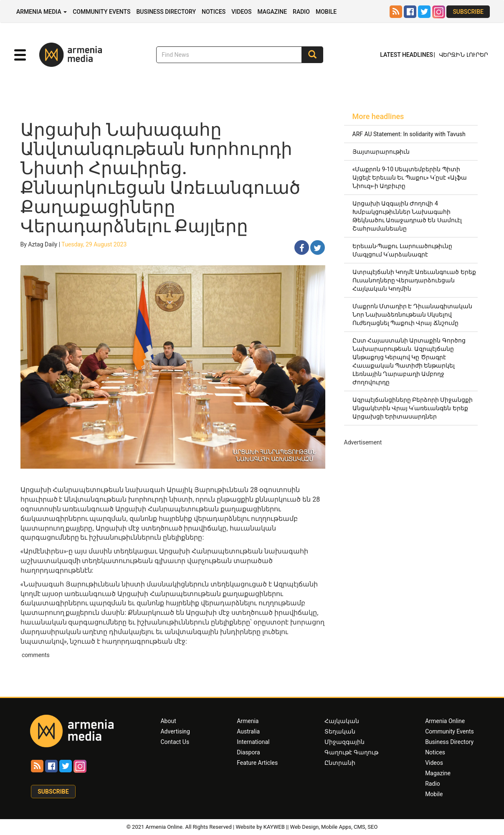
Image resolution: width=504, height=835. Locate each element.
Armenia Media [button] (42, 12)
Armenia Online (445, 721)
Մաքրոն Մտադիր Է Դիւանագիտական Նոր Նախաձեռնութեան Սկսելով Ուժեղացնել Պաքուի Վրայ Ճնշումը (412, 315)
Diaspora (248, 752)
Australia (248, 731)
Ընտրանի (340, 763)
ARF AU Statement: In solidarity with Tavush (409, 134)
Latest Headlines (406, 55)
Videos (241, 12)
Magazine (272, 12)
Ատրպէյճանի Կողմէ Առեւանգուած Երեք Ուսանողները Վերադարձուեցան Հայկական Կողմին (414, 280)
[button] (20, 55)
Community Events (101, 12)
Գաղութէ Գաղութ (351, 752)
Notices (214, 12)
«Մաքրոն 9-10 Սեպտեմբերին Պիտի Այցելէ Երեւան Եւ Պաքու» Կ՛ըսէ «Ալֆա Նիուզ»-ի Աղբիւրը (410, 178)
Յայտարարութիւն (381, 152)
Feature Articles (257, 763)
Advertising (175, 731)
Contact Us (175, 742)
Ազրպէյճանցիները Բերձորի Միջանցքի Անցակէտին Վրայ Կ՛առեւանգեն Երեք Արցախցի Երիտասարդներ (413, 408)
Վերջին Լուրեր (463, 55)
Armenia (248, 721)
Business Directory (166, 12)
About (168, 721)
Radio (301, 12)
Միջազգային (344, 742)
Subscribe (468, 12)
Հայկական (342, 721)
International (253, 742)
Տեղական (340, 731)
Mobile (326, 12)
